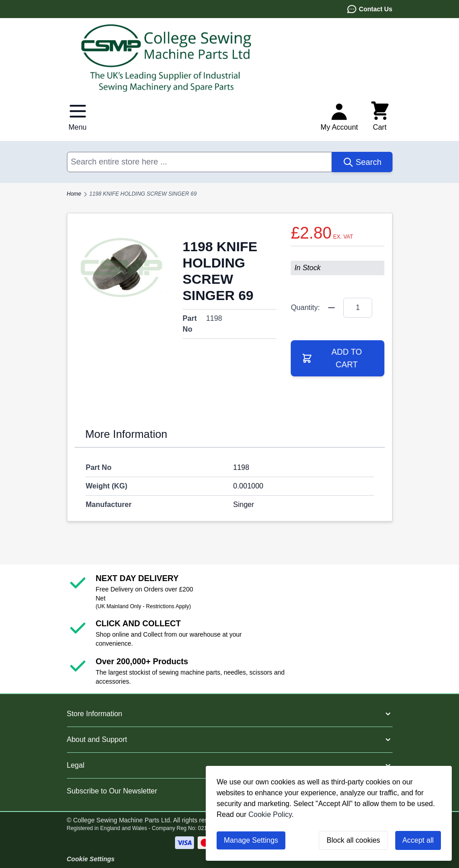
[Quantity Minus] (331, 308)
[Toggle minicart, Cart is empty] (380, 117)
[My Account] (339, 117)
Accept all (418, 840)
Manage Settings (251, 840)
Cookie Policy (270, 814)
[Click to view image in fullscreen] (121, 267)
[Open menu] (78, 117)
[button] (230, 714)
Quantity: (305, 307)
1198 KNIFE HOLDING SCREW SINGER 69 (143, 194)
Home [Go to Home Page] (74, 194)
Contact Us (369, 9)
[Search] (362, 162)
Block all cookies (353, 840)
